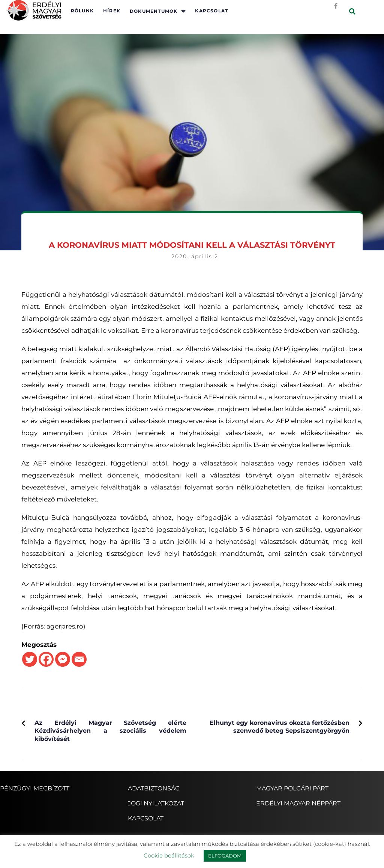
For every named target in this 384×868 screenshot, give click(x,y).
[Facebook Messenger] (63, 659)
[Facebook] (46, 659)
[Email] (79, 659)
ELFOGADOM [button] (225, 856)
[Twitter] (30, 659)
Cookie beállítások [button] (169, 855)
